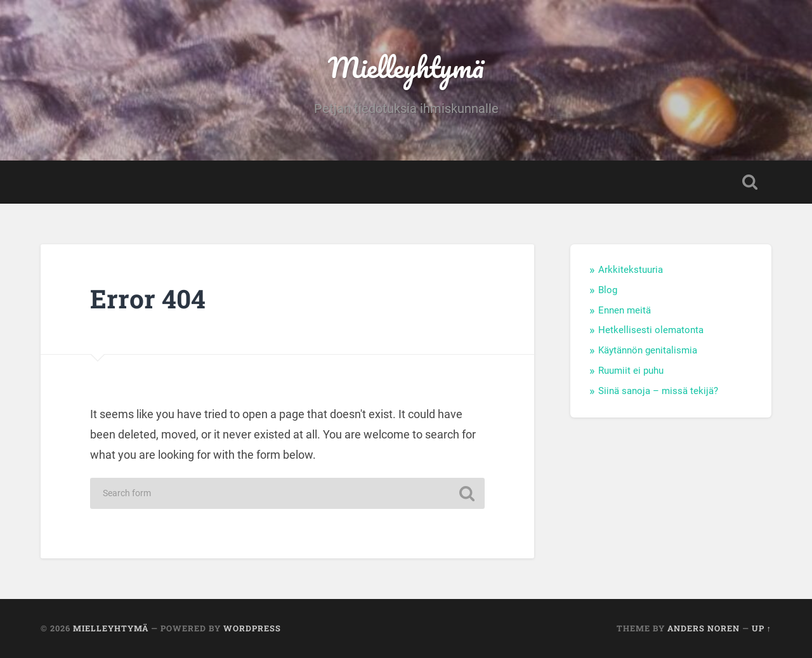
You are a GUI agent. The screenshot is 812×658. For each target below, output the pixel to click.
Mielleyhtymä (406, 67)
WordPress (252, 628)
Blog (608, 290)
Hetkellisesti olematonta (651, 330)
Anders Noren (704, 628)
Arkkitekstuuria (631, 270)
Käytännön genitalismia (648, 350)
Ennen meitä (625, 310)
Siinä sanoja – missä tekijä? (658, 391)
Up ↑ (762, 628)
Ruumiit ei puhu (631, 371)
